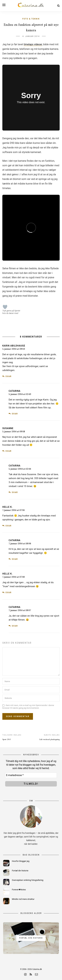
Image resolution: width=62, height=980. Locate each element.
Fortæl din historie (20, 871)
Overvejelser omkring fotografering (28, 880)
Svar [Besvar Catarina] (15, 414)
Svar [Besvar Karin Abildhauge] (8, 376)
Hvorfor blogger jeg (21, 861)
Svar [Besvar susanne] (8, 451)
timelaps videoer (33, 44)
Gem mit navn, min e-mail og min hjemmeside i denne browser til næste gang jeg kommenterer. (28, 707)
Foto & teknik (31, 19)
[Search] (58, 6)
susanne (8, 428)
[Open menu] (4, 5)
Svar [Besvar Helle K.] (8, 526)
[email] (36, 974)
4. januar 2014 (31, 36)
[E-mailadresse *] (31, 775)
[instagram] (25, 974)
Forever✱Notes (19, 890)
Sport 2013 (7, 740)
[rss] (31, 974)
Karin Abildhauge (14, 346)
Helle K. (7, 507)
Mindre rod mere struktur (23, 899)
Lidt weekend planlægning (50, 740)
